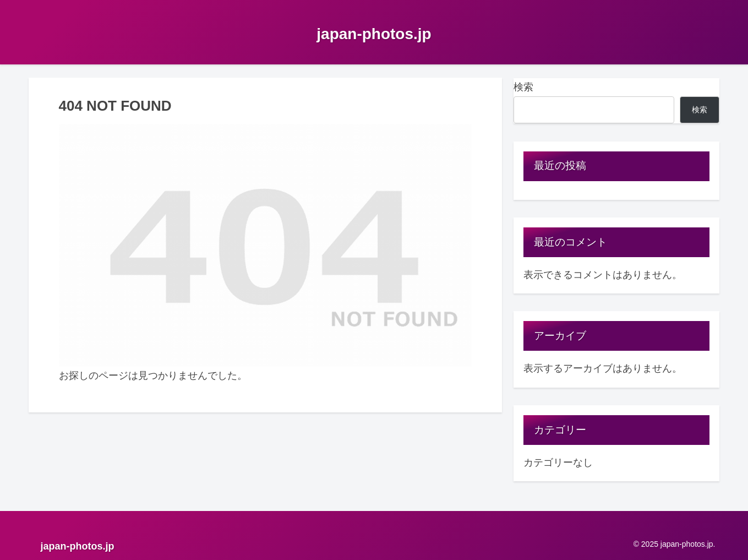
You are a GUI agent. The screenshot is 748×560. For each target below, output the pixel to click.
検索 (523, 87)
